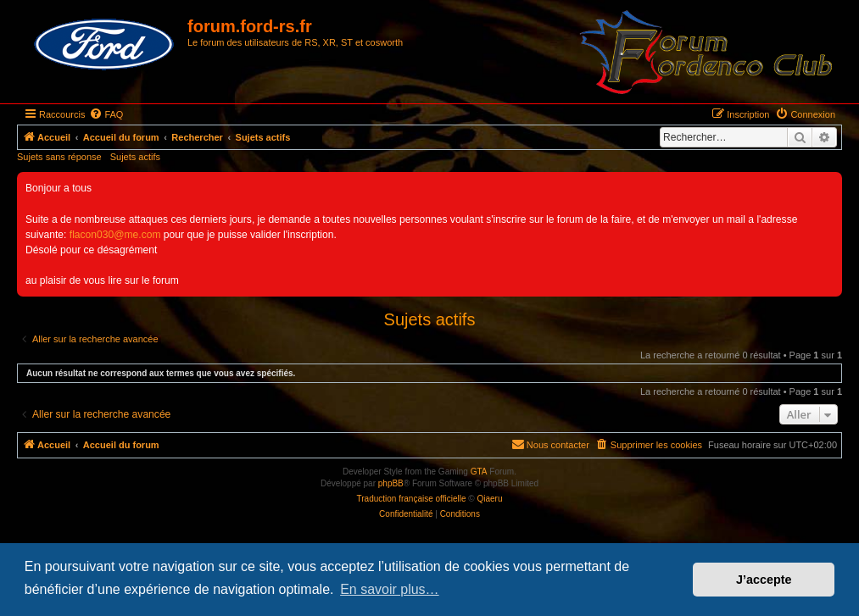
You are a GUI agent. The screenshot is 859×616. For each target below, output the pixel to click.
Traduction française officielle (412, 499)
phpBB (391, 483)
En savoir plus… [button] (390, 589)
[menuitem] (106, 114)
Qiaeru (489, 499)
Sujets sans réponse (59, 157)
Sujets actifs (135, 157)
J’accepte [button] (764, 580)
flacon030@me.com (115, 235)
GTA (479, 472)
